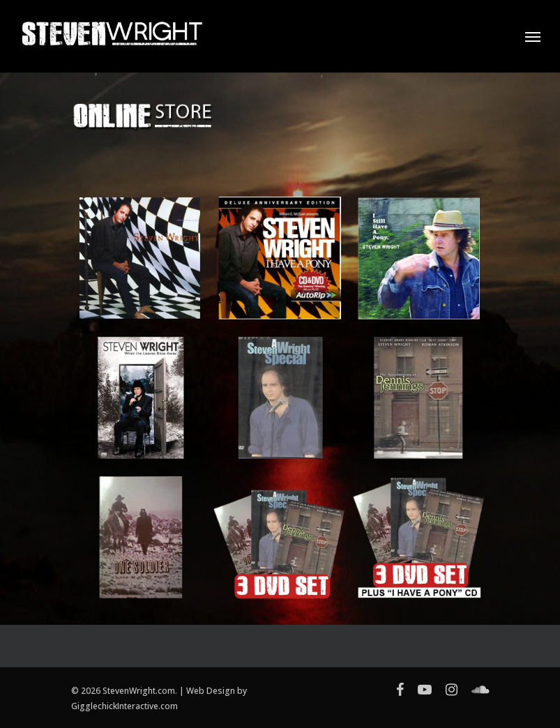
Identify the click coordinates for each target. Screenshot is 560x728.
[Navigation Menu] (533, 36)
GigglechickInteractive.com (124, 706)
